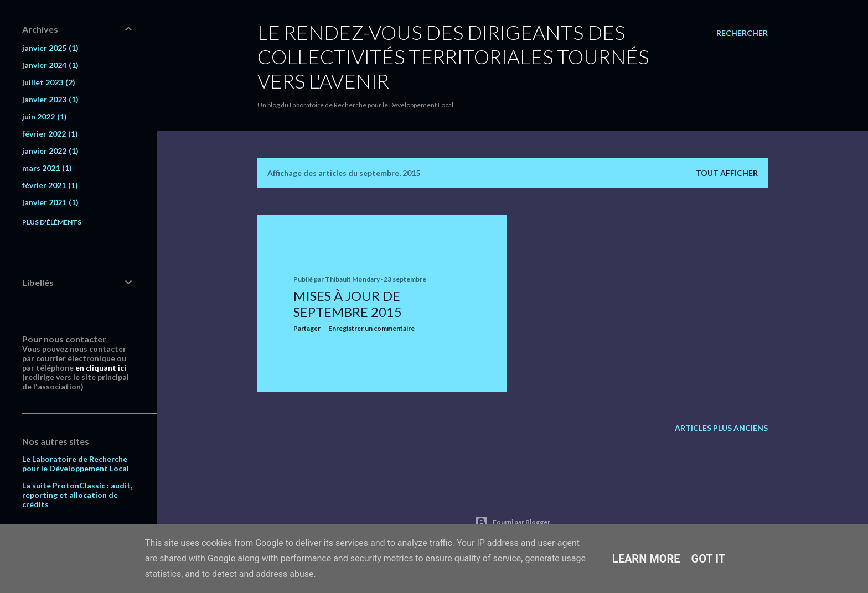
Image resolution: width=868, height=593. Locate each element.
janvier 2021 (50, 202)
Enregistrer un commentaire (371, 328)
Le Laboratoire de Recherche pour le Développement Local (76, 464)
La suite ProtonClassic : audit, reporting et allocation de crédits (77, 495)
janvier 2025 (50, 48)
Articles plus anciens (721, 428)
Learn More (646, 559)
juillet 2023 (49, 82)
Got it (709, 559)
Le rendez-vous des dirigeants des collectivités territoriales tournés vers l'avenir (453, 56)
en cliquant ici (101, 368)
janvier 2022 (50, 151)
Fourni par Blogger (513, 522)
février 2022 (50, 134)
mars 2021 (47, 168)
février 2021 (50, 185)
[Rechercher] (742, 33)
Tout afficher (727, 173)
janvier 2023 (50, 99)
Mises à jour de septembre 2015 (348, 304)
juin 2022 (45, 116)
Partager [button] (307, 328)
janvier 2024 (50, 65)
